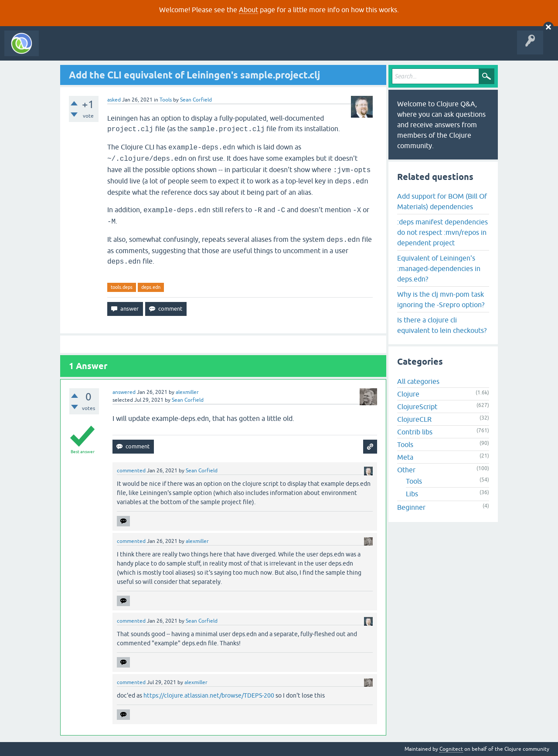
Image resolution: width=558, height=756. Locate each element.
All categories (418, 381)
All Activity (58, 50)
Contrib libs (415, 432)
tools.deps (122, 287)
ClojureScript (417, 407)
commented (131, 471)
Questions (93, 50)
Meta (405, 457)
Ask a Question (200, 50)
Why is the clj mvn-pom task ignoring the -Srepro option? (441, 299)
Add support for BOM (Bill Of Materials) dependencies (442, 201)
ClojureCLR (414, 419)
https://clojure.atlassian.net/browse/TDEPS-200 (209, 695)
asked (114, 100)
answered (124, 392)
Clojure (408, 394)
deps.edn (151, 287)
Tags (163, 50)
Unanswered (130, 50)
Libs (412, 494)
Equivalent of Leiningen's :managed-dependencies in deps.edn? (439, 268)
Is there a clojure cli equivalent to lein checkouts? (442, 325)
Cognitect (451, 749)
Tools (166, 100)
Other (406, 470)
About (248, 10)
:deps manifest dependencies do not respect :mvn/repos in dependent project (442, 232)
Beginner (411, 507)
